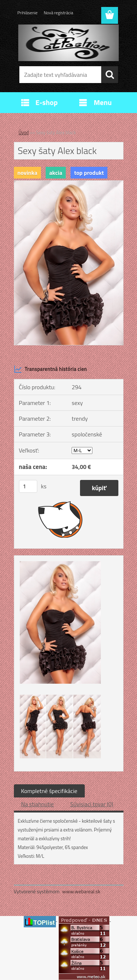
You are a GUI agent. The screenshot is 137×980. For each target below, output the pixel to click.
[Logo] (68, 43)
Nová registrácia (59, 13)
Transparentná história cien (50, 369)
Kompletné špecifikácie (49, 791)
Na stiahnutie (38, 804)
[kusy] (28, 486)
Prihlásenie (28, 13)
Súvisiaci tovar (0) (92, 804)
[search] (110, 75)
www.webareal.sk (81, 891)
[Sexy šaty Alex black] (69, 184)
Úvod (24, 132)
